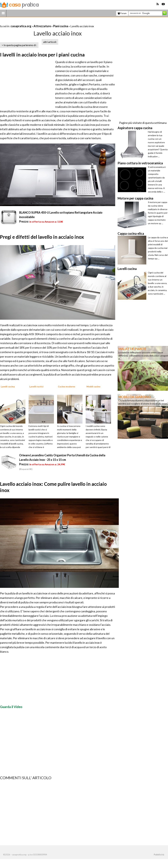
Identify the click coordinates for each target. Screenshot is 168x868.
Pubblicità (159, 855)
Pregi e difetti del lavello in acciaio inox (42, 237)
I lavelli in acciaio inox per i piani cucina (42, 55)
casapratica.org (21, 26)
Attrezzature (42, 26)
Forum (122, 13)
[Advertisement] (37, 22)
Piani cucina (61, 26)
